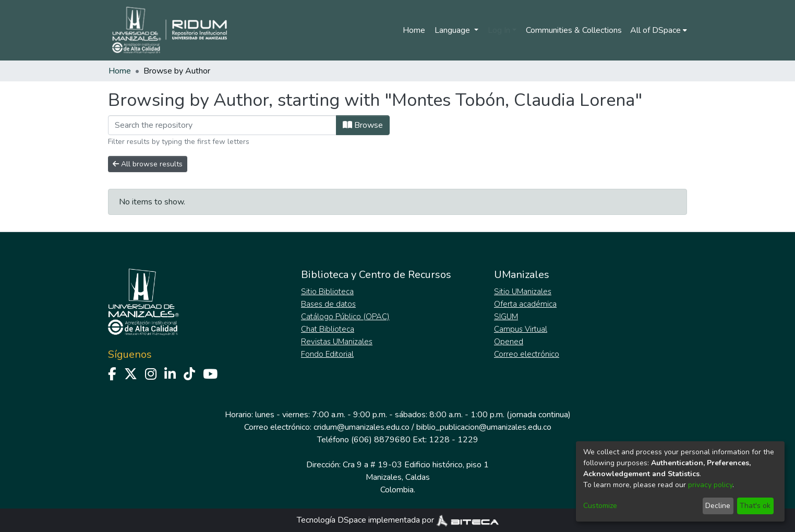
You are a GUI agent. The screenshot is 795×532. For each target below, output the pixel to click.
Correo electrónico (527, 354)
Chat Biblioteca (328, 329)
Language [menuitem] (453, 30)
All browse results (148, 164)
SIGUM (506, 317)
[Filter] (222, 125)
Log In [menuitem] (499, 30)
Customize (600, 506)
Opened (509, 342)
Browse (363, 125)
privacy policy (710, 485)
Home (414, 30)
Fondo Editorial (327, 354)
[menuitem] (659, 30)
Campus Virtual (521, 329)
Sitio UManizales (523, 292)
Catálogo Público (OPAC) (345, 317)
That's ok (755, 506)
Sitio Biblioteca (327, 292)
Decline (718, 506)
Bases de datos (328, 304)
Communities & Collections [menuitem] (574, 30)
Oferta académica (525, 304)
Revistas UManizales (337, 342)
